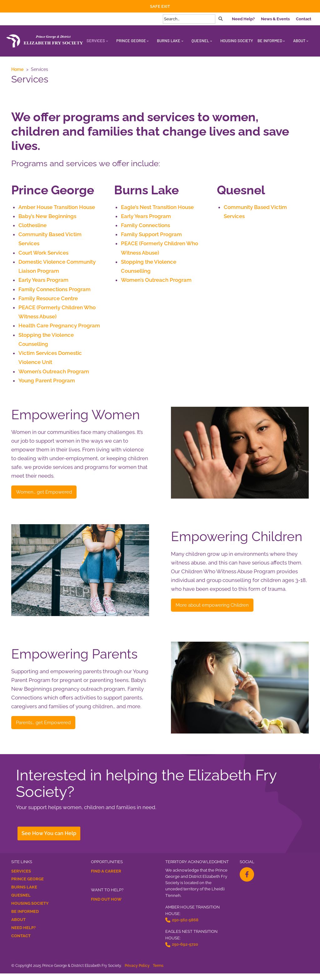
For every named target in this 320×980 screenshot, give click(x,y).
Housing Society (30, 910)
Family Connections (145, 226)
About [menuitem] (299, 41)
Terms (158, 972)
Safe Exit (160, 6)
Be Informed (25, 918)
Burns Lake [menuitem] (169, 41)
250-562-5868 (185, 926)
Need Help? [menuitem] (243, 19)
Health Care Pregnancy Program (59, 330)
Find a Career (106, 878)
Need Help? (23, 935)
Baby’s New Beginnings (47, 217)
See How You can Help (50, 840)
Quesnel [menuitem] (200, 41)
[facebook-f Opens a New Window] (247, 881)
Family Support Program (151, 236)
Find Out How (106, 906)
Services (21, 878)
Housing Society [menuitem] (237, 41)
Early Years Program (43, 283)
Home (17, 69)
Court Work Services (43, 255)
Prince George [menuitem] (131, 41)
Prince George (27, 886)
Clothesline (32, 226)
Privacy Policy (137, 972)
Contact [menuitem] (304, 19)
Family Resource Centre (48, 302)
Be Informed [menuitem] (270, 41)
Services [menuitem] (96, 41)
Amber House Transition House (57, 207)
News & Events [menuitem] (275, 19)
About (18, 926)
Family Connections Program (55, 292)
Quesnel (21, 902)
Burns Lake (24, 894)
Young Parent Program (47, 387)
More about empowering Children (226, 612)
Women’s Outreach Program (54, 378)
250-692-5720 (185, 951)
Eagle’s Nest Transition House (157, 207)
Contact (21, 943)
